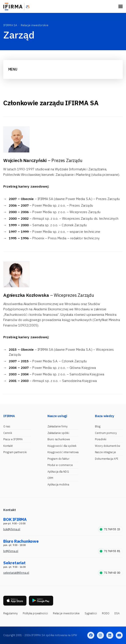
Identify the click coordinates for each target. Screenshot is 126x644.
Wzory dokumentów (108, 446)
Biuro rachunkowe (59, 439)
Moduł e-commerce (60, 465)
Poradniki (101, 439)
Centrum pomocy (106, 433)
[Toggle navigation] (121, 6)
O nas (7, 426)
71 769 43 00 (110, 573)
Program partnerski (15, 452)
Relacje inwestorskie (66, 613)
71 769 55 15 (110, 529)
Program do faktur (58, 459)
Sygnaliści (91, 613)
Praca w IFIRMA (13, 439)
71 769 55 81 (110, 551)
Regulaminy (10, 613)
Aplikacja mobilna (58, 484)
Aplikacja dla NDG (58, 472)
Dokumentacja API (107, 459)
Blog (98, 426)
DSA (117, 613)
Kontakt (8, 446)
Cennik (8, 433)
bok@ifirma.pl (12, 529)
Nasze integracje (105, 452)
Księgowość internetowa (63, 452)
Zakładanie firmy (58, 426)
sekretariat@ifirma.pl (16, 573)
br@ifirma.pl (11, 551)
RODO (106, 613)
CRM (50, 478)
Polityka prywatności (35, 613)
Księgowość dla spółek (62, 446)
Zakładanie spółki (58, 433)
